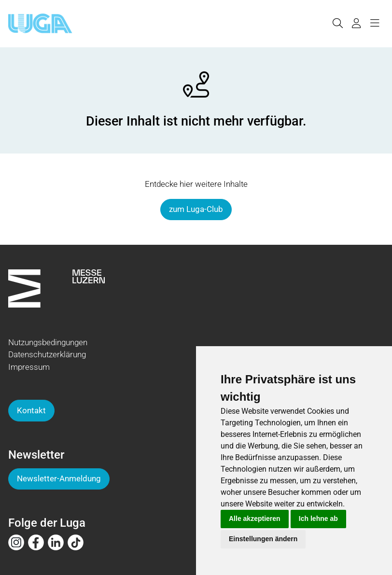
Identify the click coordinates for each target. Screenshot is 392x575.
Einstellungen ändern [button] (263, 539)
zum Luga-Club (196, 209)
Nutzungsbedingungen (48, 342)
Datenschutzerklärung (47, 354)
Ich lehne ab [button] (318, 519)
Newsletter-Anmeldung (59, 478)
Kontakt (31, 410)
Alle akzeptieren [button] (255, 519)
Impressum (29, 367)
